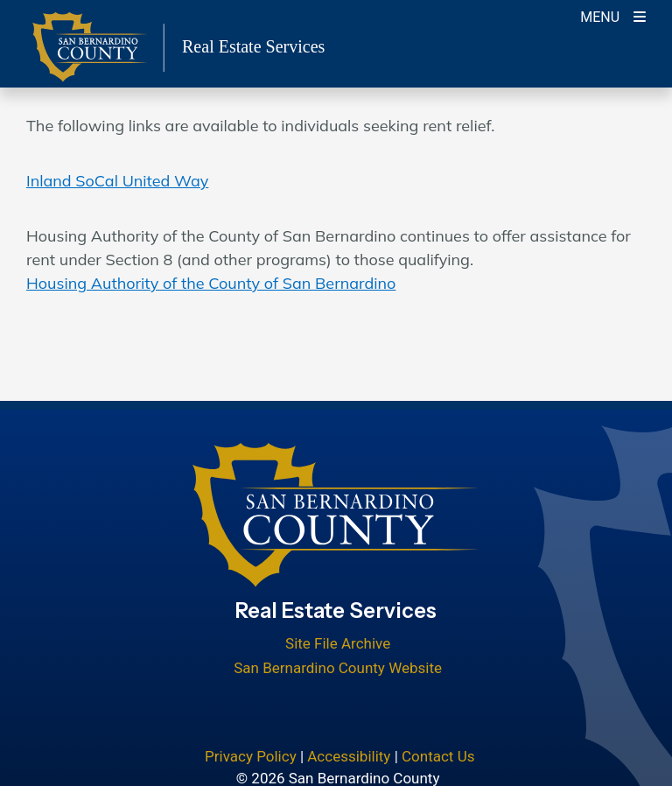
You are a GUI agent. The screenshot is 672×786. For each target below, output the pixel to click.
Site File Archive (338, 643)
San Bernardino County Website (338, 668)
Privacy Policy (251, 756)
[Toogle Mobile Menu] (613, 15)
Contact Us (438, 756)
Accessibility (349, 756)
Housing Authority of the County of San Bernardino (211, 283)
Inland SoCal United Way (117, 181)
